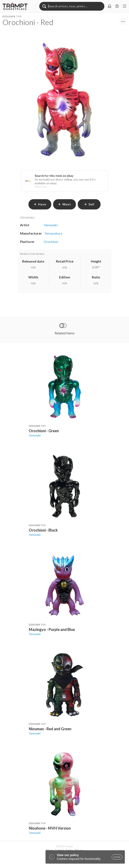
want (64, 204)
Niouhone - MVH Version (50, 828)
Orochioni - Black (43, 530)
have (40, 204)
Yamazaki (35, 435)
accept (117, 857)
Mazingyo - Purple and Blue (52, 629)
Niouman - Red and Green (50, 729)
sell (89, 204)
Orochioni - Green (44, 431)
